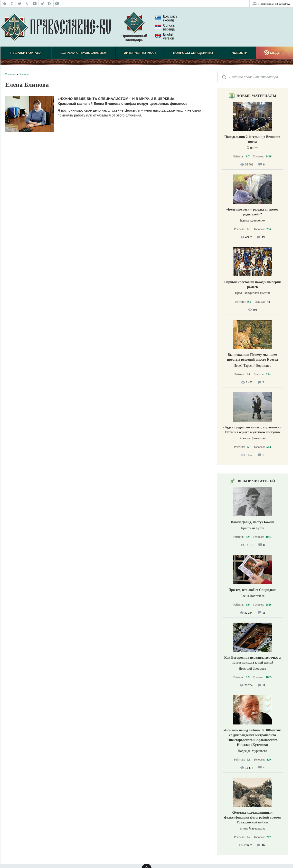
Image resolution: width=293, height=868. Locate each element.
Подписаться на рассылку (274, 4)
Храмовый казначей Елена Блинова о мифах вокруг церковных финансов (123, 104)
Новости (240, 53)
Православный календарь (134, 29)
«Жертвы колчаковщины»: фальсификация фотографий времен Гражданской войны (252, 817)
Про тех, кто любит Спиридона (252, 590)
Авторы (24, 74)
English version (165, 36)
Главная (10, 74)
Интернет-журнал (140, 53)
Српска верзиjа (165, 27)
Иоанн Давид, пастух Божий (252, 522)
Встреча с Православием (83, 53)
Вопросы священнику (194, 53)
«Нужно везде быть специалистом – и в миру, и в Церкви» (116, 99)
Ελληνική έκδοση (166, 18)
